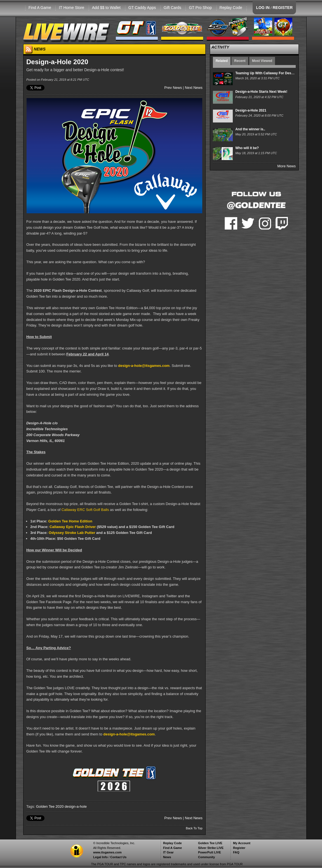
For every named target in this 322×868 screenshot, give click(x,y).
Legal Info (100, 857)
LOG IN (263, 8)
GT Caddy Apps (142, 8)
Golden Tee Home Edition (70, 521)
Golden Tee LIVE (210, 843)
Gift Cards (172, 8)
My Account (242, 843)
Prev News (173, 88)
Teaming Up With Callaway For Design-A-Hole (272, 73)
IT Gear (168, 852)
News (167, 857)
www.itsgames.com (107, 852)
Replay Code (231, 8)
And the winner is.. (250, 129)
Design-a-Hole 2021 (251, 110)
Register (239, 848)
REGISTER (283, 8)
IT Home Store (71, 8)
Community (207, 857)
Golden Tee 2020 (50, 806)
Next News (194, 88)
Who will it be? (247, 148)
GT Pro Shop (200, 8)
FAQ (236, 852)
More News (286, 166)
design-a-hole (76, 806)
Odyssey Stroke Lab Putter (72, 533)
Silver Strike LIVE (211, 848)
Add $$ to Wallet (106, 8)
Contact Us (118, 857)
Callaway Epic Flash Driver (73, 527)
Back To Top (194, 828)
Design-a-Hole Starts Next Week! (261, 92)
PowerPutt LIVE (210, 852)
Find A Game (40, 8)
